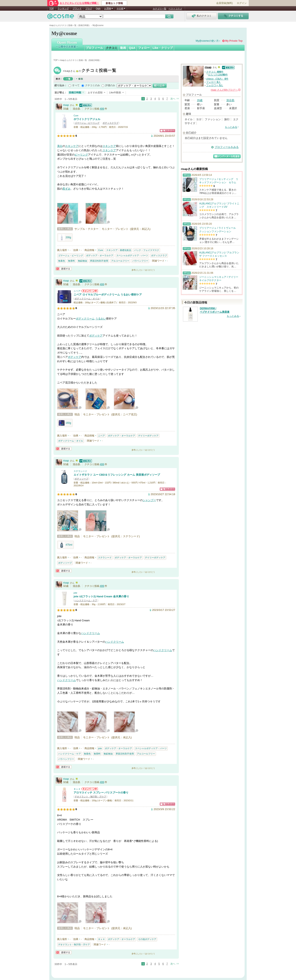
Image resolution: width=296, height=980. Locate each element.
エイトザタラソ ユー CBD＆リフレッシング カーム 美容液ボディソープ (117, 475)
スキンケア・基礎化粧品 (119, 250)
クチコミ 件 (215, 72)
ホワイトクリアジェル (87, 119)
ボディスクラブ (110, 123)
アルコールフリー (120, 261)
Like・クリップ (163, 48)
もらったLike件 (218, 75)
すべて (76, 85)
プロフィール (94, 48)
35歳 (200, 100)
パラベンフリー (140, 261)
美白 (60, 146)
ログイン (242, 3)
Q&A (98, 8)
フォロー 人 (213, 82)
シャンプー (149, 500)
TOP (52, 8)
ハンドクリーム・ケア (86, 600)
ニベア (77, 291)
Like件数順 (115, 93)
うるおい (101, 319)
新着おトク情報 (114, 3)
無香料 (71, 261)
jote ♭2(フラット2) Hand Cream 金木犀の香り (101, 596)
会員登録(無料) (224, 3)
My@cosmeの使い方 (207, 41)
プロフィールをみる (227, 147)
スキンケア (72, 146)
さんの (226, 90)
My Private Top (234, 41)
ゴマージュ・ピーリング (87, 123)
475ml (65, 545)
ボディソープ (81, 479)
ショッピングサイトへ (167, 131)
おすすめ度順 (95, 93)
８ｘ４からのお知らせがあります (89, 789)
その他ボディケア (147, 939)
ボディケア (96, 336)
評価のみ (110, 85)
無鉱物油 (82, 261)
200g (65, 237)
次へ (173, 99)
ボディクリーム (85, 319)
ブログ (89, 8)
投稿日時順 (75, 93)
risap (90, 71)
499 (102, 109)
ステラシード (80, 471)
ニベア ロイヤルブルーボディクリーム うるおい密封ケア (108, 295)
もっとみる (231, 127)
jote (75, 593)
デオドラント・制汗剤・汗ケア (90, 797)
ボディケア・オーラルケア (100, 255)
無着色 (62, 261)
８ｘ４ (77, 789)
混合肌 (230, 100)
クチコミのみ (92, 85)
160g (65, 423)
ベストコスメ (175, 9)
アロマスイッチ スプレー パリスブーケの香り (101, 793)
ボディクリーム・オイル (87, 299)
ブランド (77, 8)
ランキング (63, 8)
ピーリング (81, 155)
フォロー (144, 48)
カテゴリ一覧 (160, 9)
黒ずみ (66, 189)
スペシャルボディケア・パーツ (132, 255)
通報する (64, 269)
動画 (123, 48)
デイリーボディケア (148, 436)
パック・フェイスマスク (147, 250)
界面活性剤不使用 (99, 261)
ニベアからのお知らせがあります (89, 291)
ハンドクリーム (91, 633)
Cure (76, 116)
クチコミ (112, 48)
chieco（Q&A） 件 (217, 79)
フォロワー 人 (215, 85)
